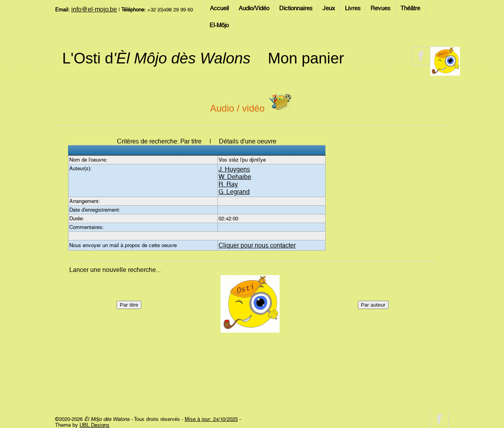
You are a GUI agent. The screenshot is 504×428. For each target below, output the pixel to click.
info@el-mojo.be (94, 9)
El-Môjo (219, 25)
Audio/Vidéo (254, 8)
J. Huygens (234, 169)
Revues (381, 8)
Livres (353, 8)
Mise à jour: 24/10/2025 (211, 419)
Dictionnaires (296, 8)
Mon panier (306, 58)
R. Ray (228, 184)
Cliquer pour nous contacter (257, 245)
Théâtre (410, 8)
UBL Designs (94, 425)
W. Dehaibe (235, 177)
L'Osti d (156, 58)
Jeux (329, 8)
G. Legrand (234, 192)
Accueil (219, 8)
